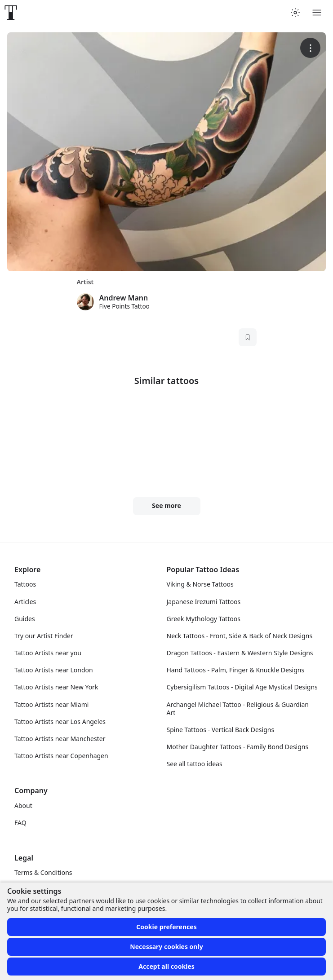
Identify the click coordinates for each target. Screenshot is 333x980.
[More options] (310, 48)
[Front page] (11, 13)
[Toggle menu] (317, 13)
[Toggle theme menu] (295, 13)
